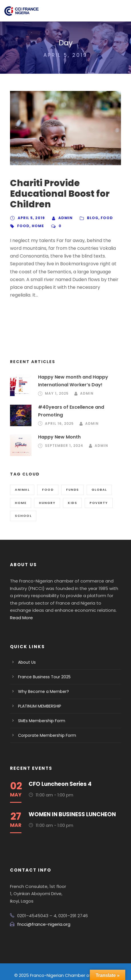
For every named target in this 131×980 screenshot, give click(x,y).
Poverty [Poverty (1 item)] (98, 495)
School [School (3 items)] (23, 508)
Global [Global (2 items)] (99, 482)
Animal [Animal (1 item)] (22, 482)
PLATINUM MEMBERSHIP (42, 691)
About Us (26, 647)
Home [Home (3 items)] (20, 495)
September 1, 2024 (64, 438)
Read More (59, 602)
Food (104, 218)
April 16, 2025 (59, 416)
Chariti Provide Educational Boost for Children (56, 194)
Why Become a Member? (41, 676)
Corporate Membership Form (44, 720)
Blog (90, 218)
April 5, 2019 (31, 218)
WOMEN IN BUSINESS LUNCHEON (74, 799)
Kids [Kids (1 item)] (72, 495)
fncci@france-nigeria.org (41, 909)
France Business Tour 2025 (42, 662)
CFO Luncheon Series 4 (59, 769)
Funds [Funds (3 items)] (72, 482)
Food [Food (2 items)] (48, 482)
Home (36, 226)
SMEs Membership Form (40, 706)
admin (64, 218)
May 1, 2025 (56, 386)
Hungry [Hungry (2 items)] (47, 495)
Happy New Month (58, 429)
